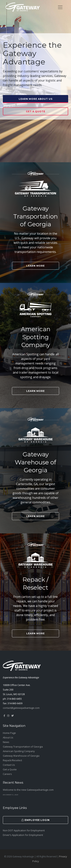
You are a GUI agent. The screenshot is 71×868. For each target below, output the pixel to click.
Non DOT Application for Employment (24, 830)
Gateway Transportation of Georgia (23, 747)
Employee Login (36, 820)
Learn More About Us (36, 99)
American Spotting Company (19, 751)
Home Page (9, 733)
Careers (7, 774)
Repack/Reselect (12, 760)
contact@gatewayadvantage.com (21, 708)
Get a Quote (36, 111)
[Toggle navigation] (60, 7)
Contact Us (9, 765)
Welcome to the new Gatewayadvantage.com (28, 790)
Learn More (35, 266)
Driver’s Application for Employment (23, 835)
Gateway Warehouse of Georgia (21, 756)
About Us (8, 737)
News (6, 742)
